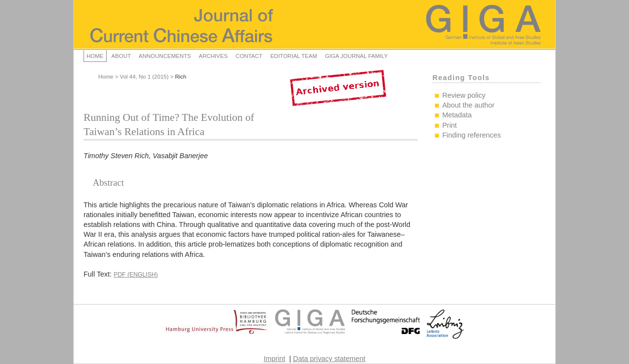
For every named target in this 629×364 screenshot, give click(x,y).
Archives (213, 56)
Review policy (464, 95)
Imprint (275, 359)
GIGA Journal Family (356, 56)
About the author (468, 105)
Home (95, 56)
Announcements (165, 56)
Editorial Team (294, 56)
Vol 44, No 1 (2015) (144, 77)
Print (450, 125)
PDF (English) (136, 275)
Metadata (457, 115)
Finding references (472, 135)
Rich (181, 77)
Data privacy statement (329, 359)
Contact (249, 56)
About (121, 56)
